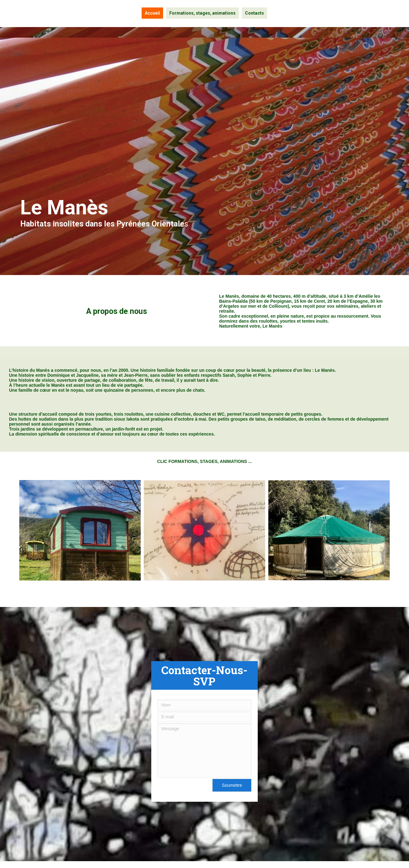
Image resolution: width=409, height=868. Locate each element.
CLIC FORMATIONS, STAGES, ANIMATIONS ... (204, 461)
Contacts (254, 13)
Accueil (152, 13)
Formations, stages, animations (202, 13)
